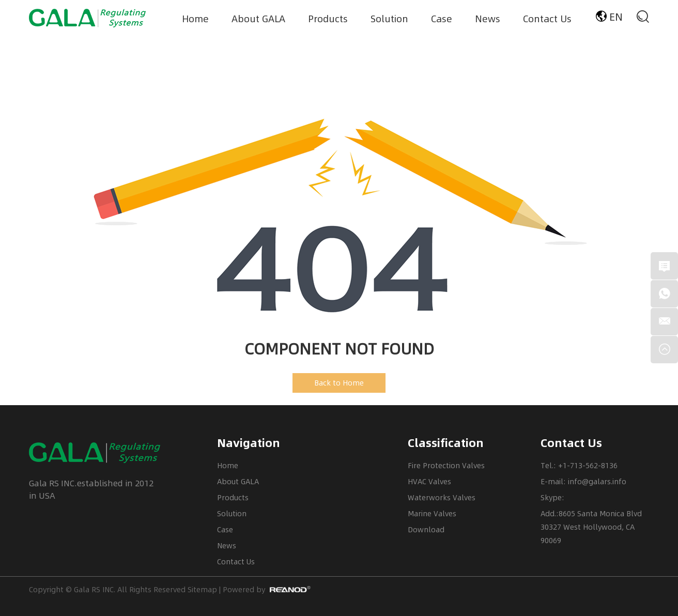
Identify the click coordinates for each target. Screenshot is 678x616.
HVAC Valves (429, 481)
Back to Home (339, 383)
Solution (389, 18)
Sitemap (202, 589)
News (488, 18)
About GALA (258, 18)
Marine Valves (432, 513)
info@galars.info (597, 481)
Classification (446, 443)
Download (426, 529)
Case (442, 18)
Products (328, 18)
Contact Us (547, 18)
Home (195, 18)
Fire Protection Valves (446, 465)
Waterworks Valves (442, 497)
